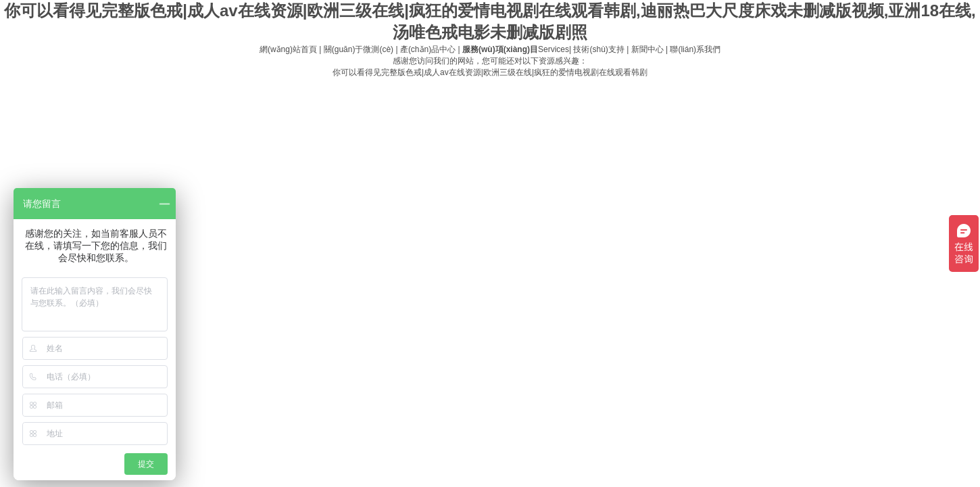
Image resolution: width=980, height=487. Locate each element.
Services (516, 49)
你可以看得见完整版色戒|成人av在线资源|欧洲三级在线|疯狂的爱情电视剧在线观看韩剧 (490, 72)
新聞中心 (647, 49)
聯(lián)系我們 (695, 49)
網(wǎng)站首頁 (288, 49)
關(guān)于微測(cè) (359, 49)
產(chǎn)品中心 (428, 49)
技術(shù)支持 (598, 49)
